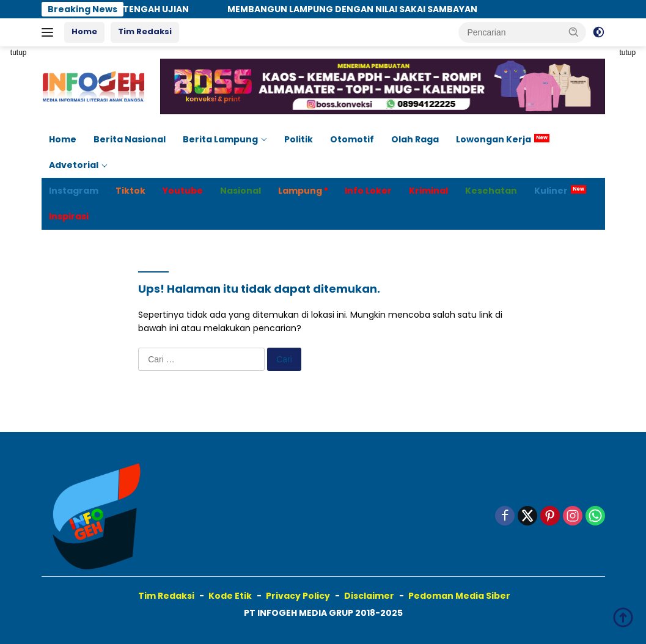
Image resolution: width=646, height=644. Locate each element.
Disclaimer (369, 596)
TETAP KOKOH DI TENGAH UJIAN (124, 9)
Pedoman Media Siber (459, 596)
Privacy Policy (298, 596)
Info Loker (368, 191)
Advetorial (74, 165)
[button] (574, 32)
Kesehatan (491, 191)
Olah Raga (415, 139)
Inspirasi (69, 216)
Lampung (300, 191)
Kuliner (551, 191)
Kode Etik (230, 596)
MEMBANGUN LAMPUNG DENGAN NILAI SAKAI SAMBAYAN (359, 9)
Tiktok (130, 191)
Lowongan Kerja (494, 139)
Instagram (74, 191)
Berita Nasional (130, 139)
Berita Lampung (220, 139)
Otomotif (352, 139)
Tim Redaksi (145, 31)
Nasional (240, 191)
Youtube (183, 191)
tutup (19, 53)
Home (84, 31)
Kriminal (428, 191)
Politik (299, 139)
